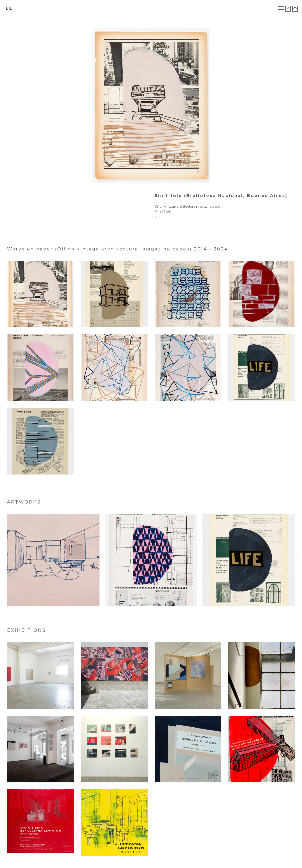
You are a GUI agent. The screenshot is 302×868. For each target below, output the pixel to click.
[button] (299, 557)
